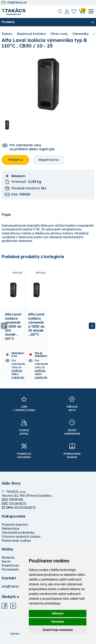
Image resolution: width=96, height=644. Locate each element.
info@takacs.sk (14, 2)
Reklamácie (10, 528)
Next (92, 326)
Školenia (8, 557)
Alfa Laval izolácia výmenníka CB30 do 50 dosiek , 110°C (36, 324)
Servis (6, 561)
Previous (4, 326)
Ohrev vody (59, 34)
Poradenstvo (11, 569)
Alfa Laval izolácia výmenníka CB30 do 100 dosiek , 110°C (13, 326)
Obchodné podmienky (18, 532)
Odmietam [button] (57, 622)
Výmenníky (80, 34)
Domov (7, 34)
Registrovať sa (49, 160)
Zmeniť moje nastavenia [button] (57, 630)
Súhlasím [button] (58, 613)
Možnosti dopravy (15, 524)
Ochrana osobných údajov (21, 536)
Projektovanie (12, 565)
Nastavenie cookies (16, 540)
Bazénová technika (31, 34)
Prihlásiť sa (15, 160)
